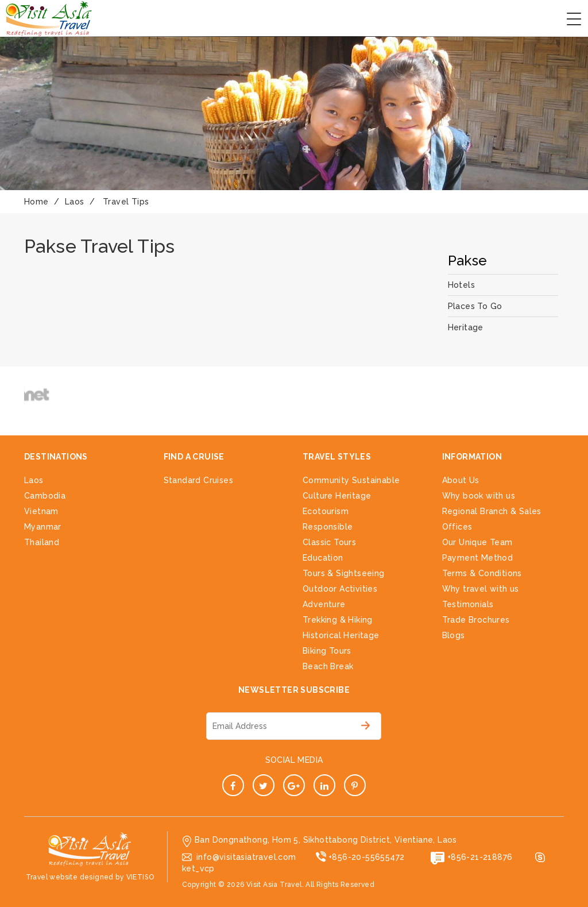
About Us (461, 480)
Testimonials (468, 604)
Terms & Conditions (482, 573)
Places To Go (475, 306)
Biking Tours (327, 651)
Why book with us (479, 496)
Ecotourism (326, 511)
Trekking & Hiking (338, 620)
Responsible (328, 527)
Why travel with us (481, 589)
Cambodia (45, 496)
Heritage (466, 327)
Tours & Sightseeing (344, 573)
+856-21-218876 (480, 857)
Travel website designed (70, 877)
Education (323, 558)
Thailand (42, 542)
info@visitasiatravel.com (246, 857)
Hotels (461, 285)
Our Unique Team (477, 542)
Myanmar (43, 527)
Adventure (324, 604)
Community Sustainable (351, 480)
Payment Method (478, 558)
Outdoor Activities (340, 589)
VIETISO (140, 877)
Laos (34, 480)
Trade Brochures (476, 620)
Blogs (454, 635)
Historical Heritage (341, 635)
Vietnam (41, 511)
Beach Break (328, 666)
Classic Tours (329, 542)
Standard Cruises (198, 480)
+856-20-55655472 (366, 857)
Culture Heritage (337, 496)
